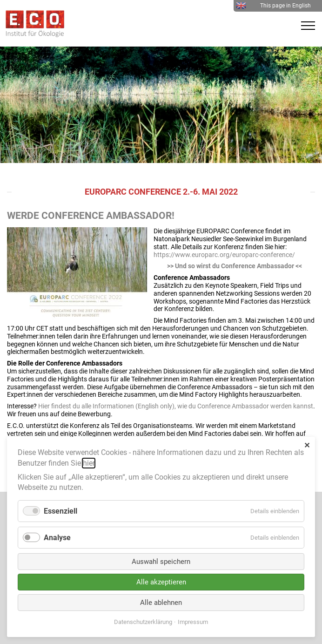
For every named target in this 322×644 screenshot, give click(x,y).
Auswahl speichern (161, 562)
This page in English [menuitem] (273, 6)
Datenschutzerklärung (143, 622)
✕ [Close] (307, 445)
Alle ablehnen (161, 603)
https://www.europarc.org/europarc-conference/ (224, 255)
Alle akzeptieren (161, 582)
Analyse (57, 538)
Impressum (193, 622)
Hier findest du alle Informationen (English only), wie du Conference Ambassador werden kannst (176, 406)
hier (89, 463)
